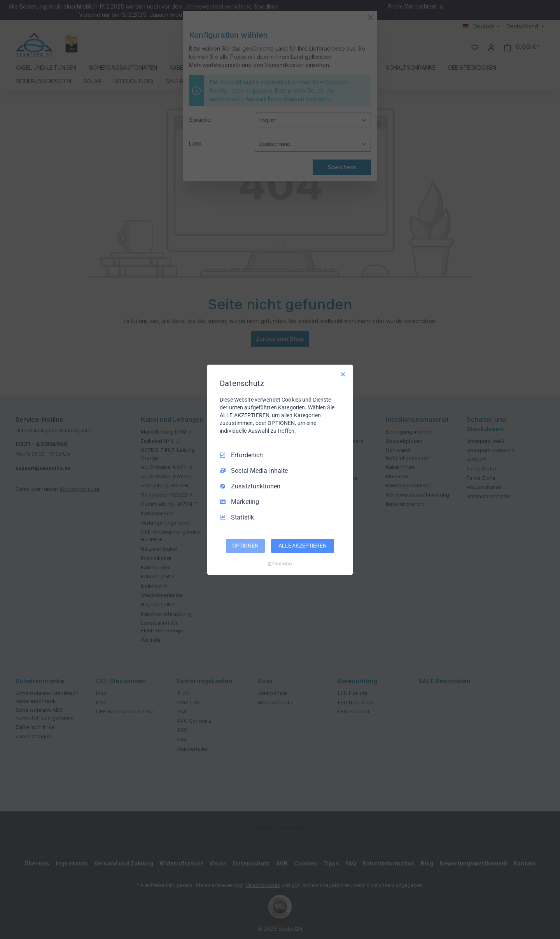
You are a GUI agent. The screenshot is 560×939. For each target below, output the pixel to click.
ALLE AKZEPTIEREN (303, 546)
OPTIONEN (245, 546)
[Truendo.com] (280, 564)
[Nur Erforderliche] (343, 374)
